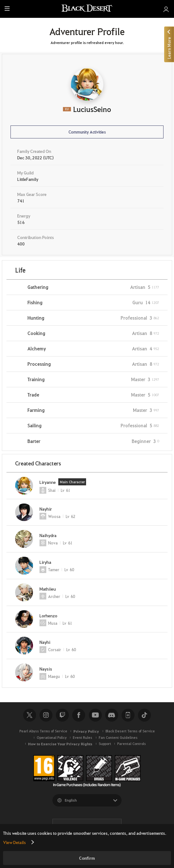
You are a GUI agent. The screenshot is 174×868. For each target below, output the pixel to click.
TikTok (144, 715)
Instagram (46, 715)
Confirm (87, 858)
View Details (14, 842)
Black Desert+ (128, 715)
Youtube (95, 715)
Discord (112, 715)
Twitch (62, 715)
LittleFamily (28, 179)
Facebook (79, 715)
